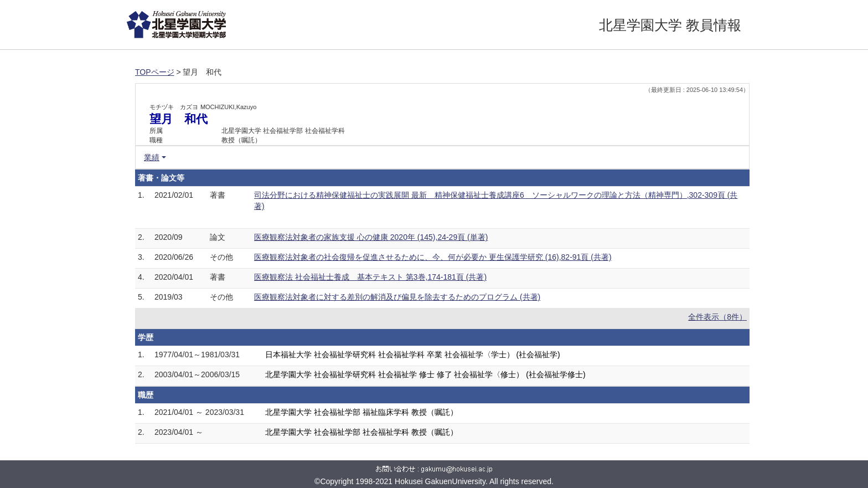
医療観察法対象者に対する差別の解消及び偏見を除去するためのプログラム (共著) (397, 297)
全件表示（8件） (717, 317)
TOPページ (155, 72)
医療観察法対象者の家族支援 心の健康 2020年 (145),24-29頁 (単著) (371, 237)
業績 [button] (152, 157)
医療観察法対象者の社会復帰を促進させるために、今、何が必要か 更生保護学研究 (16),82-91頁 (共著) (433, 257)
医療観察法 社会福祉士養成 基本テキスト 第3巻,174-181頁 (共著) (370, 277)
